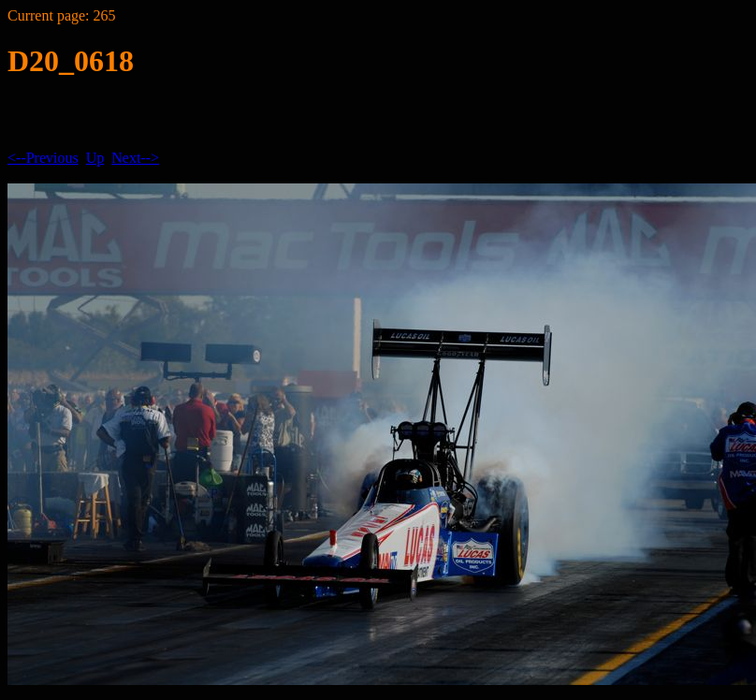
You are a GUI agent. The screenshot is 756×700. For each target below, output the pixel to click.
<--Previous (43, 158)
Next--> (135, 158)
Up (95, 158)
